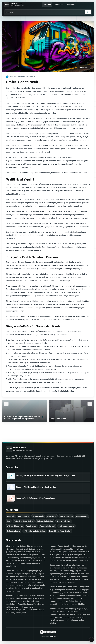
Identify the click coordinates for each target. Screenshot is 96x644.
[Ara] (88, 12)
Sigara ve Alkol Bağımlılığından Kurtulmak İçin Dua (36, 487)
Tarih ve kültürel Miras (45, 521)
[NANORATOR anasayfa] (14, 4)
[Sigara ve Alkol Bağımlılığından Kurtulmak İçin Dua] (11, 487)
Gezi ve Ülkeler (24, 516)
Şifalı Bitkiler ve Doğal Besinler (35, 531)
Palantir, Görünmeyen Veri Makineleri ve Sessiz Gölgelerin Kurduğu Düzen (46, 476)
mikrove (53, 636)
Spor (9, 521)
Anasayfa (47, 4)
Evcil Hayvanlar (82, 516)
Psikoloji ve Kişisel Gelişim (24, 521)
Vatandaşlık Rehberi (48, 526)
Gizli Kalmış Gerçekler (67, 526)
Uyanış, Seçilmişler (64, 521)
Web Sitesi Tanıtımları (15, 526)
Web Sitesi (71, 4)
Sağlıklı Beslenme (66, 516)
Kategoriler (59, 4)
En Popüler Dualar (13, 531)
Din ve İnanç (52, 516)
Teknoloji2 (11, 516)
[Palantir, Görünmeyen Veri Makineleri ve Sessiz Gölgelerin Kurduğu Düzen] (11, 476)
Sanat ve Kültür (84, 67)
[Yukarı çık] (92, 640)
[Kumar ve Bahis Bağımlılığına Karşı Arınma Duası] (11, 498)
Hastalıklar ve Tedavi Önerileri (60, 531)
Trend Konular (32, 526)
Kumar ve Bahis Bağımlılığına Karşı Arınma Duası (35, 498)
